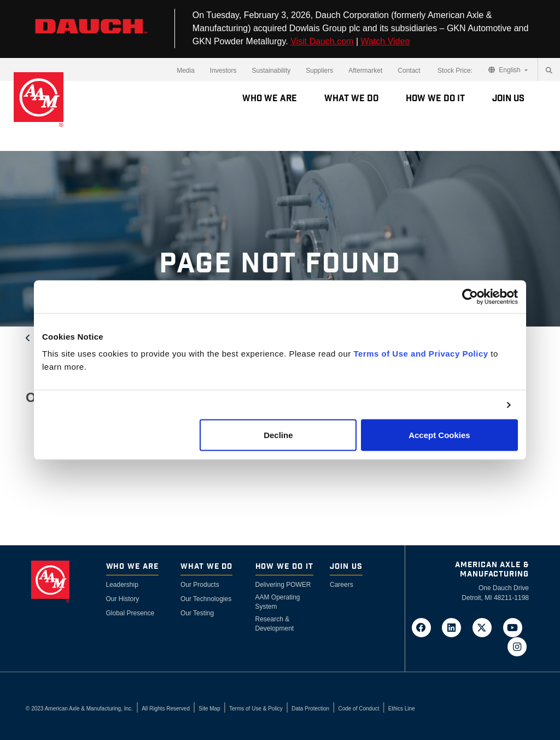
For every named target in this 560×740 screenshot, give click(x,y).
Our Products (200, 585)
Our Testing (197, 613)
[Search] (549, 71)
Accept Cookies (439, 435)
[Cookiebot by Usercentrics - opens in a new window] (470, 296)
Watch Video (385, 41)
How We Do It (435, 98)
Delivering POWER (283, 585)
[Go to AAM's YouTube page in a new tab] (515, 627)
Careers (342, 585)
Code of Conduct (358, 709)
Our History (123, 599)
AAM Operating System (278, 602)
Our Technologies (206, 599)
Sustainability (272, 71)
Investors (223, 71)
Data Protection (310, 709)
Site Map (209, 709)
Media (186, 71)
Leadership (122, 585)
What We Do (351, 98)
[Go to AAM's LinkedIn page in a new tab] (455, 627)
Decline (278, 435)
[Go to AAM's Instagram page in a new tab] (517, 646)
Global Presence (130, 613)
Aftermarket (365, 71)
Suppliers (319, 71)
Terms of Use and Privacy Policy (421, 354)
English (505, 70)
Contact (409, 71)
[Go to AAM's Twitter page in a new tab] (486, 627)
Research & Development (275, 624)
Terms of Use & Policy (256, 709)
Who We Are (270, 98)
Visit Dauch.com (322, 41)
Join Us (508, 98)
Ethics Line (402, 709)
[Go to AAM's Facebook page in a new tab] (424, 627)
